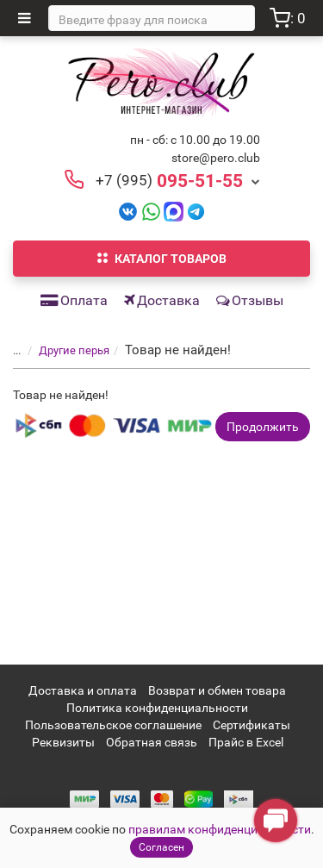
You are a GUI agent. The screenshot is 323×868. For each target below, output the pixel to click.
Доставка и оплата (83, 690)
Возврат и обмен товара (217, 690)
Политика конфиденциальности (157, 708)
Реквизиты (63, 742)
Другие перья (74, 350)
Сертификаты (252, 725)
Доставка (162, 300)
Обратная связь (152, 742)
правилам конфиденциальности (220, 829)
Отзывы (250, 300)
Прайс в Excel (246, 742)
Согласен (161, 847)
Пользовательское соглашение (113, 725)
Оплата (74, 300)
